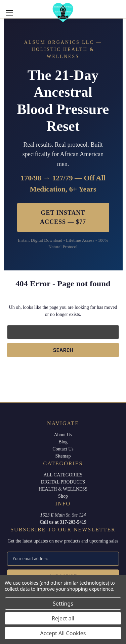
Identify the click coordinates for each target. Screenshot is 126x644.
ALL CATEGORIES (63, 475)
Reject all (63, 618)
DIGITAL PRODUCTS (63, 482)
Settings (63, 604)
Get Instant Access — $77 (63, 217)
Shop (63, 496)
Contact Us (63, 449)
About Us (63, 435)
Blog (63, 442)
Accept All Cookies (63, 633)
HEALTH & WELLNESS (63, 489)
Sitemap (63, 456)
